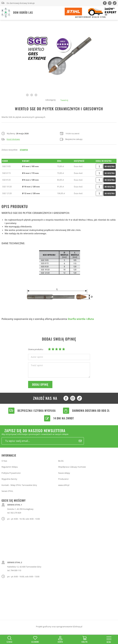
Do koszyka (110, 166)
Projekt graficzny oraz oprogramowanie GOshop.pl (59, 627)
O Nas (4, 461)
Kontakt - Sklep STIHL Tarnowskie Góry (19, 485)
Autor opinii (37, 357)
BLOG (61, 461)
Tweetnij (64, 100)
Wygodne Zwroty (9, 479)
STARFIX (24, 150)
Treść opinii (37, 365)
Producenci (63, 479)
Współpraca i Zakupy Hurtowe (72, 467)
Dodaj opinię (40, 384)
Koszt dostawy (11, 139)
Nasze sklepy (64, 473)
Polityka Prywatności (11, 473)
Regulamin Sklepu (10, 467)
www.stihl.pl (64, 485)
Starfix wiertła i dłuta (81, 319)
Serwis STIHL (7, 491)
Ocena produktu (36, 349)
